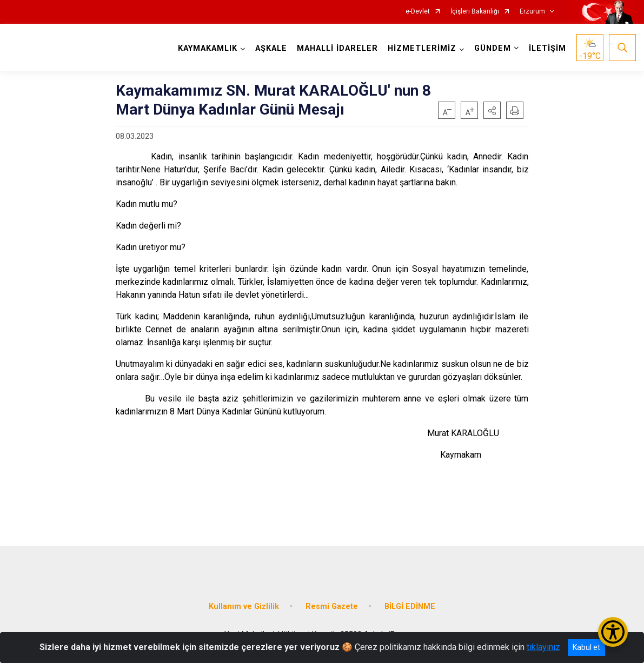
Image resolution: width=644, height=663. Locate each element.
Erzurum (532, 12)
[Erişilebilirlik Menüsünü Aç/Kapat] (613, 632)
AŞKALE (271, 48)
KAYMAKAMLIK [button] (208, 48)
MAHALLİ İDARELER (337, 48)
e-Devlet (418, 12)
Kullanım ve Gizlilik (244, 607)
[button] (492, 110)
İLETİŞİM (547, 48)
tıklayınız (543, 647)
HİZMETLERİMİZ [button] (422, 48)
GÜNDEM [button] (493, 48)
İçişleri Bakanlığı (475, 12)
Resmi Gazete (332, 607)
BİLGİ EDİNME (410, 607)
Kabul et (586, 647)
